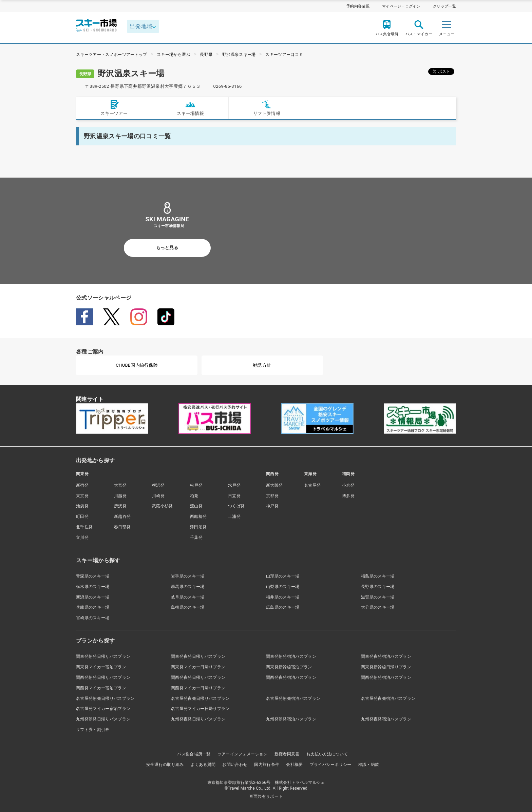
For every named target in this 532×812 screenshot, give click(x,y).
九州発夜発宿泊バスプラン (386, 719)
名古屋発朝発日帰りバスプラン (105, 698)
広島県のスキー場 (283, 607)
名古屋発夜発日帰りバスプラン (200, 698)
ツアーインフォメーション (243, 754)
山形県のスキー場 (283, 576)
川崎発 (158, 496)
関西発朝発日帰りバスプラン (103, 677)
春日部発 (122, 527)
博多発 (348, 496)
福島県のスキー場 (378, 576)
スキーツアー (114, 108)
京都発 (272, 496)
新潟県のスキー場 (93, 597)
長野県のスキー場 (378, 587)
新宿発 (82, 485)
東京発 (82, 496)
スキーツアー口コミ (284, 55)
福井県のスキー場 (283, 597)
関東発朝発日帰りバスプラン (103, 656)
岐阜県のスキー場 (188, 597)
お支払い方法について (327, 754)
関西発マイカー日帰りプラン (198, 688)
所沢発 (120, 506)
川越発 (120, 496)
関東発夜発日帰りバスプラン (198, 656)
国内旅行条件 (267, 765)
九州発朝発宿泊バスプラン (291, 719)
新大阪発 (274, 485)
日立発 (234, 496)
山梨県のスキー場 (283, 587)
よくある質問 (203, 765)
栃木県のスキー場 (93, 587)
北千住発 (84, 527)
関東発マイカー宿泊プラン (101, 667)
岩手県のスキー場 (188, 576)
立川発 (82, 537)
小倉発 (348, 485)
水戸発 (234, 485)
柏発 (194, 496)
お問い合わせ (235, 765)
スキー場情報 (190, 108)
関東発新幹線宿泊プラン (289, 667)
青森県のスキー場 (93, 576)
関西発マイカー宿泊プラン (101, 688)
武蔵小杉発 (163, 506)
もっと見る (167, 248)
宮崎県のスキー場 (93, 618)
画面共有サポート (266, 796)
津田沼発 (198, 527)
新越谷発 (122, 516)
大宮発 (120, 485)
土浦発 (234, 516)
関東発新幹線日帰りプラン (386, 667)
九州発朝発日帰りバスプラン (103, 719)
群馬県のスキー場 (188, 587)
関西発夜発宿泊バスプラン (291, 677)
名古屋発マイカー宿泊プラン (103, 709)
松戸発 (196, 485)
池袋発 (82, 506)
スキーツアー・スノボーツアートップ (111, 55)
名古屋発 (312, 485)
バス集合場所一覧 (194, 754)
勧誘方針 (262, 365)
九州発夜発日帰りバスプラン (198, 719)
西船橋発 (198, 516)
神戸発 (272, 506)
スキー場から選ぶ (174, 55)
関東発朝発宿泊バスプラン (291, 656)
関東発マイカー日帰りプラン (198, 667)
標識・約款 (369, 765)
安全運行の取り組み (165, 765)
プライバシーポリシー (331, 765)
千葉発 (196, 537)
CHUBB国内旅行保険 (137, 365)
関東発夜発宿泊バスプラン (386, 656)
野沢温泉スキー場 (239, 55)
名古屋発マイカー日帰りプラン (200, 709)
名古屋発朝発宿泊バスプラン (293, 698)
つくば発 (236, 506)
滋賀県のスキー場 (378, 597)
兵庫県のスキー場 (93, 607)
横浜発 (158, 485)
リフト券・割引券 (93, 730)
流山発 (196, 506)
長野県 (206, 55)
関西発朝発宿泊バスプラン (386, 677)
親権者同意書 (287, 754)
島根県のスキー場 (188, 607)
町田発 (82, 516)
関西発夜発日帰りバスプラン (198, 677)
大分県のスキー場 (378, 607)
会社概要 (294, 765)
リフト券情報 (267, 108)
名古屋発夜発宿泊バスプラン (388, 698)
